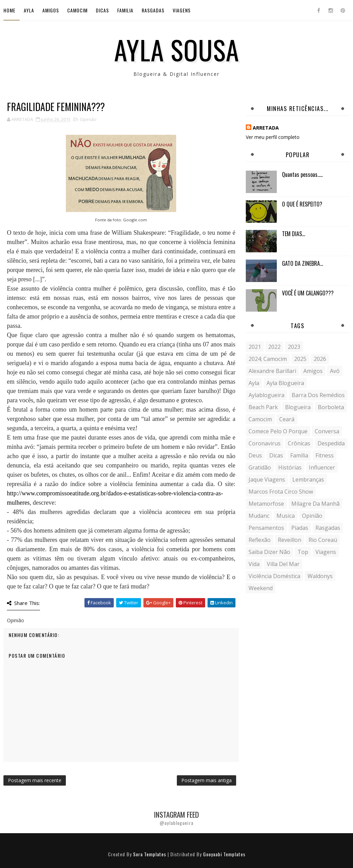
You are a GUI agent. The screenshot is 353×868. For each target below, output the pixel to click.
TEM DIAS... (294, 234)
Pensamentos (266, 528)
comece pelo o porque (278, 431)
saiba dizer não (269, 552)
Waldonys (320, 576)
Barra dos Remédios (318, 395)
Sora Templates (150, 854)
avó (335, 371)
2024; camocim (268, 359)
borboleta (331, 407)
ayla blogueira (285, 383)
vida (254, 564)
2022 (274, 347)
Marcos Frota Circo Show (281, 492)
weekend (261, 588)
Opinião (88, 119)
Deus (255, 455)
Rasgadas (153, 10)
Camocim (77, 10)
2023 (294, 347)
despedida (331, 443)
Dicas (102, 10)
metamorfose (266, 504)
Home (9, 10)
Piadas (300, 528)
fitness (325, 455)
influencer (322, 467)
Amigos (51, 10)
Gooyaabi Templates (224, 854)
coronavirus (265, 443)
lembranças (308, 480)
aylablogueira (266, 395)
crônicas (299, 443)
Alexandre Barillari (272, 371)
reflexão (260, 540)
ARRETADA (266, 128)
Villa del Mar (283, 564)
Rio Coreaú (323, 540)
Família (299, 455)
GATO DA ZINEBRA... (302, 263)
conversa (327, 431)
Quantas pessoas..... (302, 174)
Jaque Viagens (267, 480)
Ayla (29, 10)
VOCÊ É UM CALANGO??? (308, 293)
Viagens (182, 10)
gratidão (260, 467)
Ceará (287, 419)
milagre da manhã (315, 504)
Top (303, 552)
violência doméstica (274, 576)
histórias (290, 467)
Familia (125, 10)
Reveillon (290, 540)
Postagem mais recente (35, 780)
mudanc (259, 516)
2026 (320, 359)
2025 (300, 359)
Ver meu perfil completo (273, 137)
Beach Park (263, 407)
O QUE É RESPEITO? (302, 204)
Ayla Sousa (177, 49)
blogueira (298, 407)
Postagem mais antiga (206, 780)
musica (286, 516)
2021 (255, 347)
